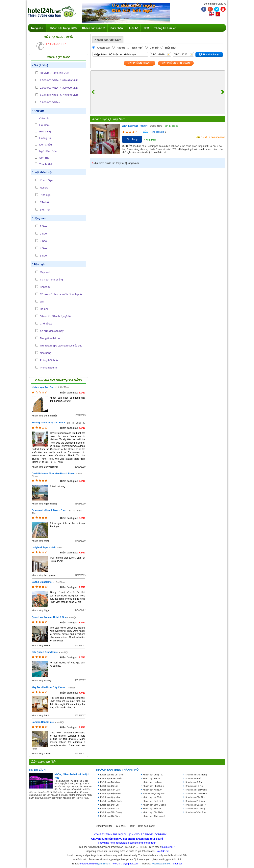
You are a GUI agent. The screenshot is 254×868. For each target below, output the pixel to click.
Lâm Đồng (60, 582)
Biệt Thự (45, 210)
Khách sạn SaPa (194, 782)
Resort (44, 188)
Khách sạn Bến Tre (152, 809)
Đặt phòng (132, 139)
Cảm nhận (117, 28)
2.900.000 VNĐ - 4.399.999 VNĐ (59, 88)
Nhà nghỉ (46, 195)
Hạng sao (40, 218)
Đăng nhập (210, 4)
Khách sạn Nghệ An (152, 790)
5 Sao (43, 256)
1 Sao (43, 226)
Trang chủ (37, 28)
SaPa (60, 547)
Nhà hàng (46, 353)
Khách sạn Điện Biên (110, 793)
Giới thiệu (121, 826)
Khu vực (39, 111)
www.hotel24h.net (161, 864)
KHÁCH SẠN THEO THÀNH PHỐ (117, 770)
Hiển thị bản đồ (171, 126)
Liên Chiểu (46, 145)
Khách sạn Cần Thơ (195, 797)
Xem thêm (151, 140)
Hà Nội (72, 617)
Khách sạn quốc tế (94, 28)
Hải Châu (45, 125)
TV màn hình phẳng (51, 280)
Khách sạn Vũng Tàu (153, 775)
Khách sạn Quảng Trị (196, 805)
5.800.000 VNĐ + (50, 102)
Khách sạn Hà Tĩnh (152, 797)
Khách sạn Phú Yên (195, 801)
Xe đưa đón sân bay (52, 331)
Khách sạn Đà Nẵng (110, 782)
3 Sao (43, 241)
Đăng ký (222, 4)
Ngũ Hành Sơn (48, 151)
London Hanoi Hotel (43, 722)
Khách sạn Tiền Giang (111, 812)
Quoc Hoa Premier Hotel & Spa (49, 617)
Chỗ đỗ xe (46, 324)
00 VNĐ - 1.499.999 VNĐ (55, 73)
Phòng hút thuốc (50, 360)
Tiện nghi (39, 264)
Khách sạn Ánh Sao (43, 387)
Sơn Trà (44, 158)
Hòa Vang (45, 132)
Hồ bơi (44, 309)
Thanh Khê (46, 164)
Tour (146, 28)
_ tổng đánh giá (156, 132)
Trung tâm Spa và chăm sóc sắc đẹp (61, 346)
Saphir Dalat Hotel (42, 582)
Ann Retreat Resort (135, 126)
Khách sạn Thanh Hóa (196, 793)
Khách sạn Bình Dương (154, 805)
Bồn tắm (45, 287)
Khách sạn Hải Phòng (196, 790)
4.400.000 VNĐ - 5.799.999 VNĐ (59, 95)
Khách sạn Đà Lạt (109, 786)
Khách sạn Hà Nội (194, 786)
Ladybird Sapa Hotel (43, 547)
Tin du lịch (37, 770)
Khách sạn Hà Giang (110, 816)
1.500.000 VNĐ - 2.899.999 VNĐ (59, 80)
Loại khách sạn (43, 172)
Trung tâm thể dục (51, 338)
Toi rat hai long (57, 486)
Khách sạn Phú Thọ (110, 809)
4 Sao (43, 248)
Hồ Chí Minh (63, 387)
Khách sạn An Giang (195, 809)
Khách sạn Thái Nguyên (154, 816)
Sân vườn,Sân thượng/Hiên (56, 316)
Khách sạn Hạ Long (152, 782)
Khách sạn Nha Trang (196, 775)
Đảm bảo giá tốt (147, 826)
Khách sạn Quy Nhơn (111, 797)
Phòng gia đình (49, 368)
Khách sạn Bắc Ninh (153, 812)
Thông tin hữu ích (165, 28)
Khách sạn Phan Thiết (111, 778)
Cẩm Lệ (44, 118)
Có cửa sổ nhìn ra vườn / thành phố (61, 294)
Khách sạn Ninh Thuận (111, 801)
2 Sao (43, 234)
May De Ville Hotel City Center (49, 687)
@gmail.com (103, 864)
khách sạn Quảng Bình (154, 793)
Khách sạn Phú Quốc (153, 786)
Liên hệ (134, 28)
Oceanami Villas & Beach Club (49, 510)
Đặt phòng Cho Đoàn (176, 63)
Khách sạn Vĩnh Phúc (196, 812)
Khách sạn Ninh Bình (153, 801)
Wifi (42, 302)
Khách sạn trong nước (63, 28)
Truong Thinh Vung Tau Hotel (48, 423)
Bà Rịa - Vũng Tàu (76, 423)
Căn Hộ (44, 202)
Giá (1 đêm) (41, 65)
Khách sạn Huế (193, 778)
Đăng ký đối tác (104, 826)
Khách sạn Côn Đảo (110, 790)
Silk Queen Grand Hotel (45, 652)
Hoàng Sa (45, 138)
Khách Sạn (46, 180)
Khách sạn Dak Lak (110, 805)
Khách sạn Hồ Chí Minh (112, 775)
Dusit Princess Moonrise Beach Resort (54, 474)
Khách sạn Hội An (152, 778)
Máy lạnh (45, 272)
